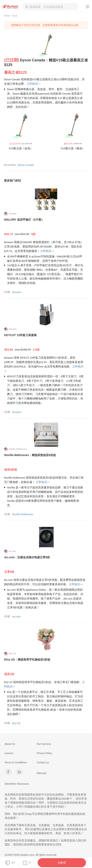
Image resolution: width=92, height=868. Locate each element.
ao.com (16, 617)
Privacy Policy (45, 753)
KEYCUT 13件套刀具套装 (46, 343)
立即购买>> (34, 84)
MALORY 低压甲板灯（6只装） (46, 227)
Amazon (17, 292)
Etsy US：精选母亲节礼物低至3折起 (46, 667)
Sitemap (41, 773)
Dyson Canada (26, 165)
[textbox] (50, 7)
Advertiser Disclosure (17, 784)
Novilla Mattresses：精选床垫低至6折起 (46, 462)
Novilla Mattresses (23, 514)
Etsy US (16, 723)
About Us (10, 744)
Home (7, 16)
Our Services (44, 744)
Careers (9, 753)
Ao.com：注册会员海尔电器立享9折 (46, 565)
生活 (15, 16)
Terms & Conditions (16, 762)
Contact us (43, 762)
